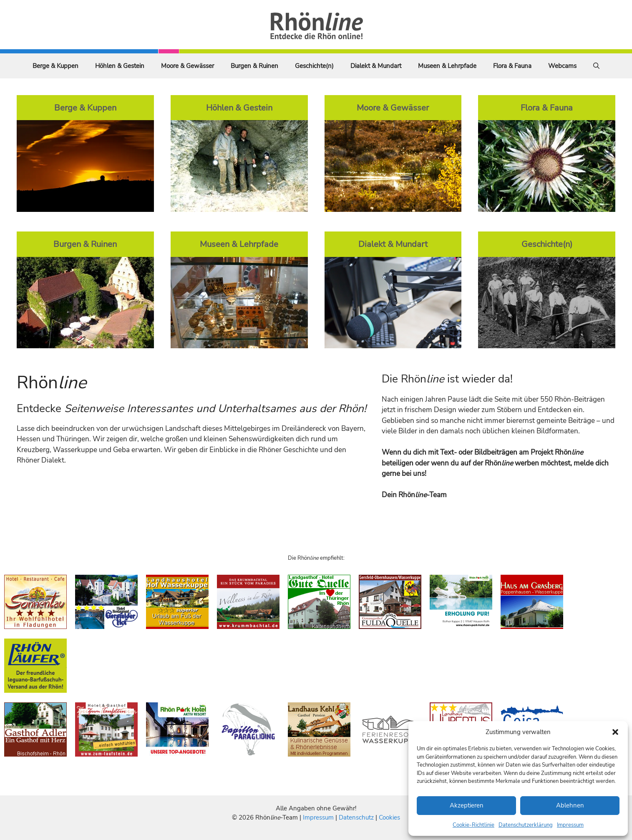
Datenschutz (356, 817)
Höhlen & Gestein (120, 66)
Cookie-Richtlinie (473, 825)
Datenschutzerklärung (526, 825)
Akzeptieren (467, 805)
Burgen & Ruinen (254, 66)
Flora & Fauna (512, 66)
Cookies (389, 817)
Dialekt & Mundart (376, 66)
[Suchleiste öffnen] (596, 66)
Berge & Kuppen (55, 66)
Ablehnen (570, 805)
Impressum (570, 825)
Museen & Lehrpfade (447, 66)
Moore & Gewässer (188, 66)
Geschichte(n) (314, 66)
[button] (615, 732)
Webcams (562, 66)
